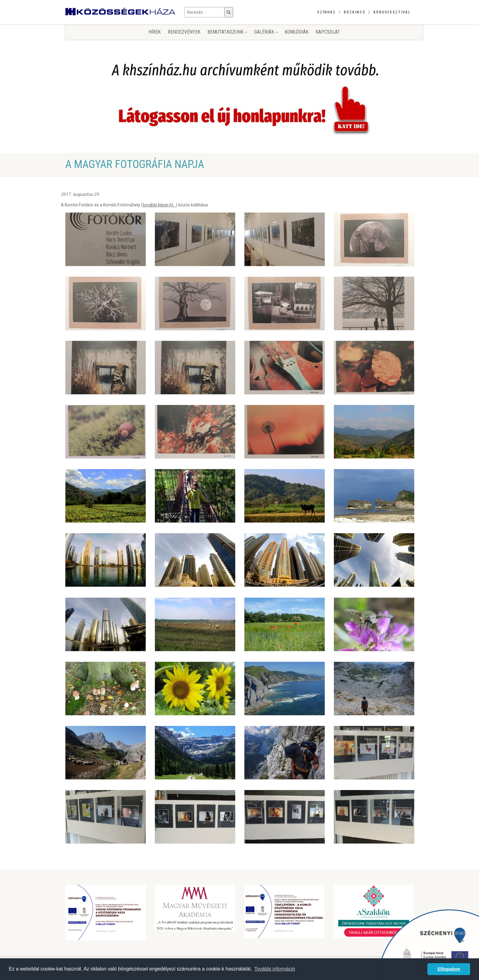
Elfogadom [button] (449, 969)
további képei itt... (159, 205)
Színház (326, 12)
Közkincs (355, 12)
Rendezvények (184, 32)
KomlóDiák (297, 32)
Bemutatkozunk (227, 32)
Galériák (266, 32)
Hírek (155, 32)
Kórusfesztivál (392, 12)
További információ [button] (274, 969)
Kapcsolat (328, 32)
